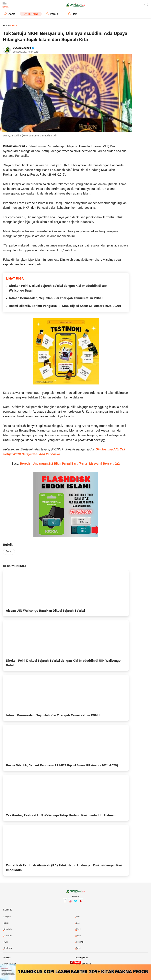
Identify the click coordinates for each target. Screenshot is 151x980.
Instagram (70, 903)
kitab (79, 929)
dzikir (6, 923)
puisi (6, 942)
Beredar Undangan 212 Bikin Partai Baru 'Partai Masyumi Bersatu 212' (70, 464)
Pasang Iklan (82, 958)
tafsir (79, 948)
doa (78, 917)
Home (6, 26)
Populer (55, 14)
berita (9, 552)
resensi (80, 942)
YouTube (81, 903)
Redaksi (7, 958)
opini (79, 936)
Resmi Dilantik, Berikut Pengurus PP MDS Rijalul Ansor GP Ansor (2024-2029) (65, 306)
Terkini (33, 14)
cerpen (7, 917)
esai (78, 923)
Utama (11, 14)
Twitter (75, 903)
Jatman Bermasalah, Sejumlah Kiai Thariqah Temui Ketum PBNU (56, 298)
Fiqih (75, 14)
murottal (8, 936)
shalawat (8, 948)
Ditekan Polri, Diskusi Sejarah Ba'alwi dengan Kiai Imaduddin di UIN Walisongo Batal (58, 288)
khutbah (8, 929)
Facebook (65, 903)
